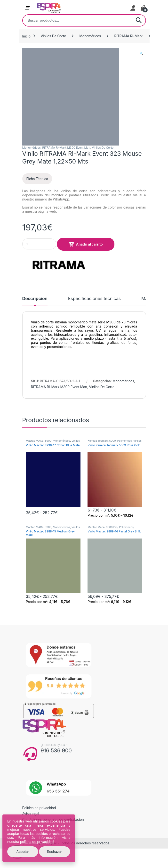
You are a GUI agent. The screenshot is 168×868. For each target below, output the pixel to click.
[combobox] (77, 20)
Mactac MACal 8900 (38, 441)
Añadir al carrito (89, 244)
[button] (141, 54)
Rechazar (55, 852)
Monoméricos (90, 36)
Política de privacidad (39, 808)
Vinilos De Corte (53, 36)
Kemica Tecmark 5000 (102, 441)
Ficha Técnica (37, 179)
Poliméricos (125, 441)
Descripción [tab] (35, 299)
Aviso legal (31, 814)
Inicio (26, 36)
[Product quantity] (39, 244)
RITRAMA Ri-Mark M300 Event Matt (66, 148)
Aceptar (23, 852)
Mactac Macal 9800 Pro (102, 527)
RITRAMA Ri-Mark (128, 36)
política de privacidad (37, 842)
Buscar (139, 20)
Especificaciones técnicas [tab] (94, 299)
